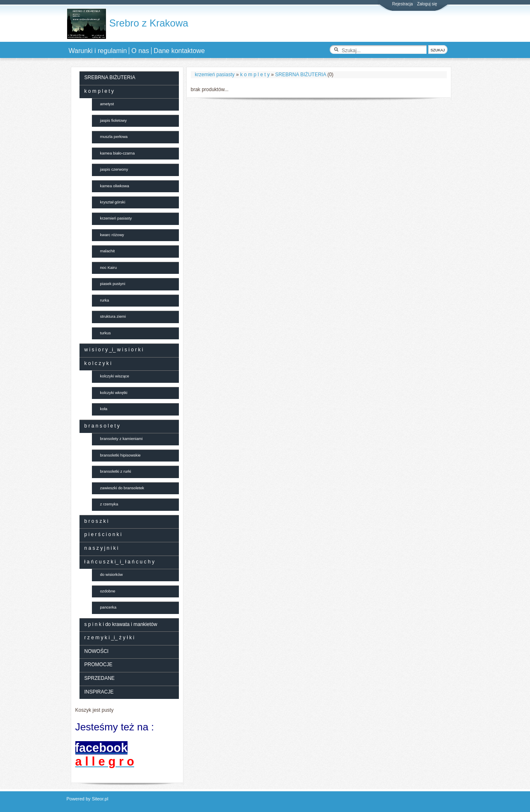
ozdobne (108, 591)
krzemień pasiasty (215, 75)
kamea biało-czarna (118, 153)
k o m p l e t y (255, 75)
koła (104, 409)
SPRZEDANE (100, 678)
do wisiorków (112, 574)
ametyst (107, 104)
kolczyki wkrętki (114, 393)
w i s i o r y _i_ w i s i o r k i (114, 350)
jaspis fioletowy (114, 120)
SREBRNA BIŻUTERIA (301, 75)
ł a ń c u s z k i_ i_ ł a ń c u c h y (119, 562)
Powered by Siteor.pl (88, 799)
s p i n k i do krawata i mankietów (121, 624)
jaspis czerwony (114, 169)
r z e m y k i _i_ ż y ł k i (110, 638)
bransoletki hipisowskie (120, 455)
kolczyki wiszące (115, 376)
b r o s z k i (96, 521)
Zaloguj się (427, 4)
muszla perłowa (114, 137)
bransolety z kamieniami (122, 439)
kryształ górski (113, 202)
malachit (108, 251)
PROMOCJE (99, 665)
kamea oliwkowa (115, 186)
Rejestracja (402, 4)
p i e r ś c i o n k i (103, 534)
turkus (106, 333)
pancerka (108, 607)
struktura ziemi (113, 316)
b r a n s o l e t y (102, 426)
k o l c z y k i (98, 363)
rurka (105, 300)
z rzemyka (109, 504)
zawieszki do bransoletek (122, 488)
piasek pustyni (113, 284)
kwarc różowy (112, 235)
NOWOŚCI (97, 651)
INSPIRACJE (99, 692)
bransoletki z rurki (116, 471)
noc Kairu (109, 267)
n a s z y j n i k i (101, 548)
